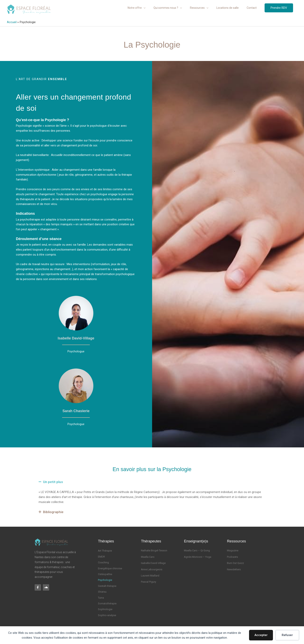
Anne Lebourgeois (152, 569)
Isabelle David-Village (153, 563)
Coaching (103, 562)
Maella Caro (148, 557)
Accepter (261, 635)
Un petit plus (53, 482)
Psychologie (105, 580)
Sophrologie (105, 609)
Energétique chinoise (110, 568)
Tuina (101, 597)
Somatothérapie (107, 603)
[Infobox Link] (76, 324)
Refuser (287, 635)
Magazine (233, 550)
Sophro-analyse (107, 615)
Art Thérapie (105, 550)
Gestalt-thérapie (107, 586)
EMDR (101, 556)
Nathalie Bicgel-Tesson (154, 550)
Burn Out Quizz (235, 563)
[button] (279, 9)
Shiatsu (102, 592)
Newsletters (234, 569)
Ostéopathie (105, 574)
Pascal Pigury (149, 582)
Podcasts (232, 557)
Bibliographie (53, 512)
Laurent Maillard (150, 575)
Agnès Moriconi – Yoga (198, 557)
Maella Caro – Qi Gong (197, 550)
